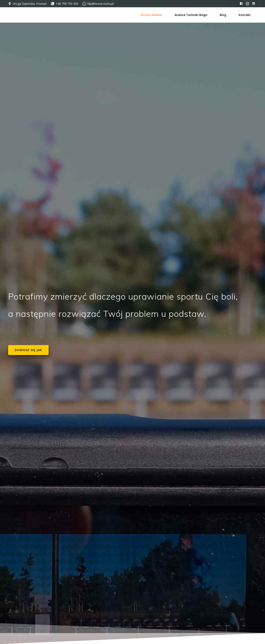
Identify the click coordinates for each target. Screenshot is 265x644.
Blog (223, 15)
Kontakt (245, 15)
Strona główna (152, 15)
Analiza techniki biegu (191, 15)
